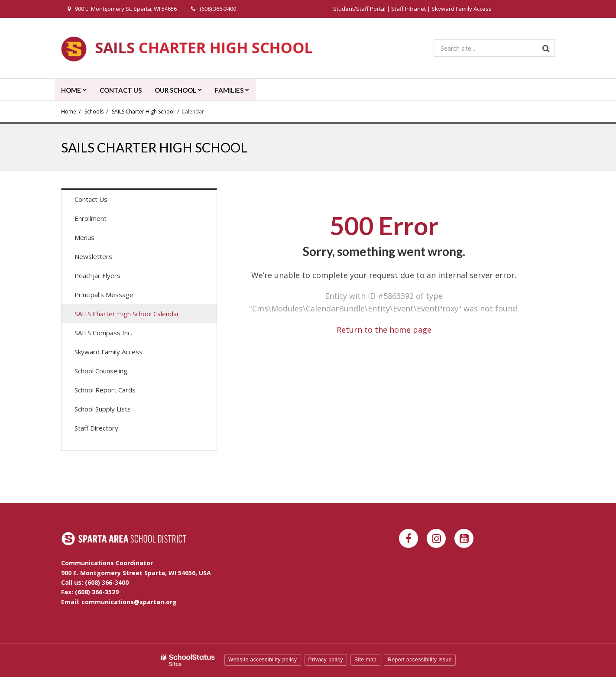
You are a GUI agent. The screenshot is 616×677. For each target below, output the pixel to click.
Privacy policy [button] (326, 660)
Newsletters (93, 256)
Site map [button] (365, 660)
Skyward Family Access (462, 9)
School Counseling (101, 371)
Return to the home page (384, 330)
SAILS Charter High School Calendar (139, 316)
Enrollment (91, 218)
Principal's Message (104, 295)
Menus (97, 239)
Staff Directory (96, 428)
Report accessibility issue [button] (420, 660)
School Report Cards (105, 390)
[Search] (546, 48)
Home (69, 112)
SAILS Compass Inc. (103, 333)
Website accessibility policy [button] (263, 660)
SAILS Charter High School (143, 112)
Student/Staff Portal (359, 9)
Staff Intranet (409, 9)
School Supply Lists (103, 409)
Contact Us (91, 199)
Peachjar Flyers (110, 277)
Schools (94, 112)
